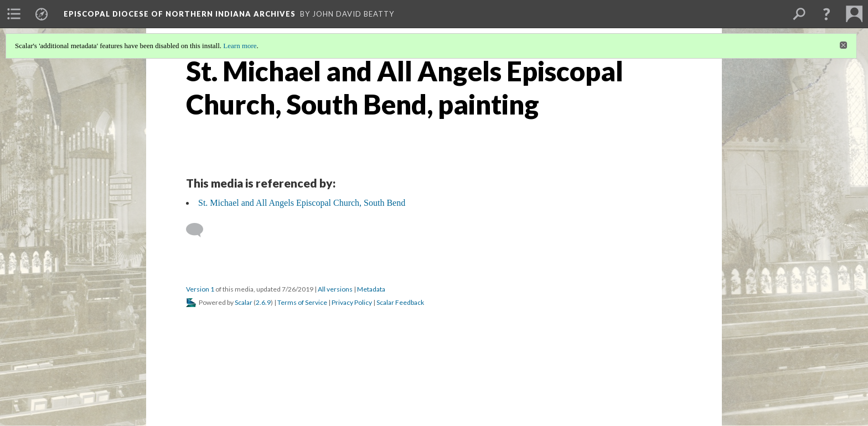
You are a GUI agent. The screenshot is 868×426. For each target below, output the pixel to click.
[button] (826, 14)
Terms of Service (302, 302)
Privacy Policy (352, 302)
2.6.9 (263, 302)
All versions (335, 289)
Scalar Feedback (400, 302)
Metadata (371, 289)
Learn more (240, 46)
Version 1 (200, 289)
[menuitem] (14, 14)
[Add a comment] (200, 230)
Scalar (244, 302)
